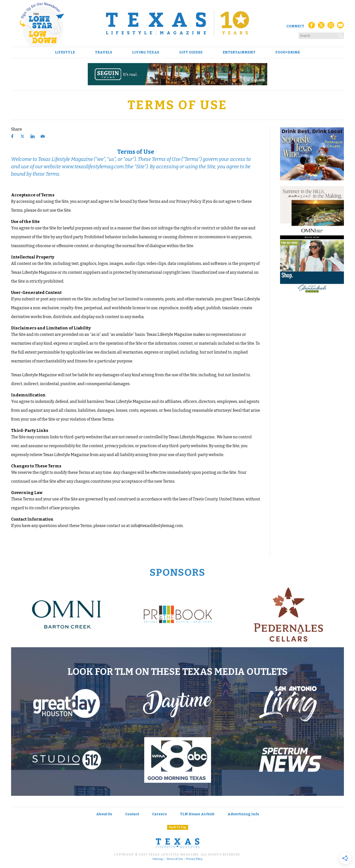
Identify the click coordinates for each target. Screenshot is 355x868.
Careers (160, 814)
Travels (104, 52)
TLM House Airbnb (197, 814)
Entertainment (239, 52)
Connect (295, 26)
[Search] (341, 35)
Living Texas (146, 52)
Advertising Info (243, 814)
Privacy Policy (194, 859)
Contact (132, 814)
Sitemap (158, 859)
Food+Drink (288, 52)
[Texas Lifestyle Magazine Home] (177, 23)
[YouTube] (340, 26)
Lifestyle (65, 52)
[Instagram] (331, 26)
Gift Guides (191, 52)
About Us (104, 814)
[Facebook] (312, 26)
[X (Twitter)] (321, 26)
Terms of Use (175, 859)
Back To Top (178, 827)
